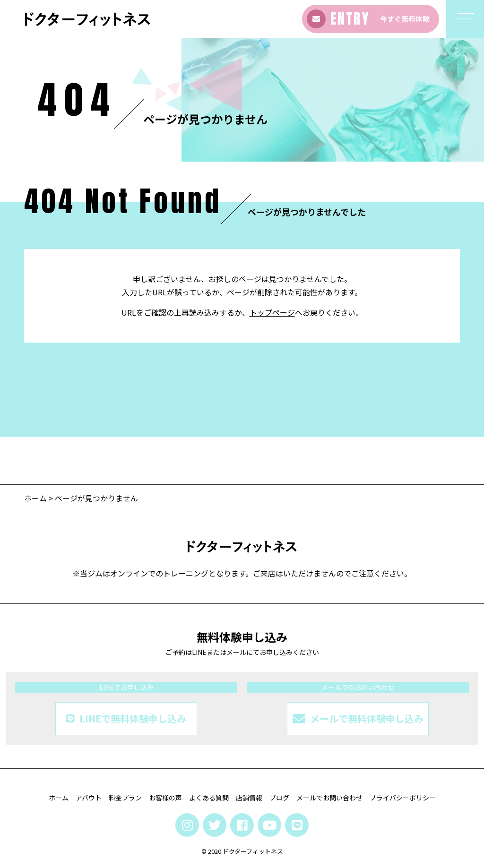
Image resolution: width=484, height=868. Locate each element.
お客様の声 (165, 798)
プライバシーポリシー (403, 798)
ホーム (35, 498)
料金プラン (125, 798)
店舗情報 (249, 798)
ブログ (279, 798)
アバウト (89, 798)
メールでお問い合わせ (329, 798)
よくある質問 (209, 798)
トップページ (272, 312)
